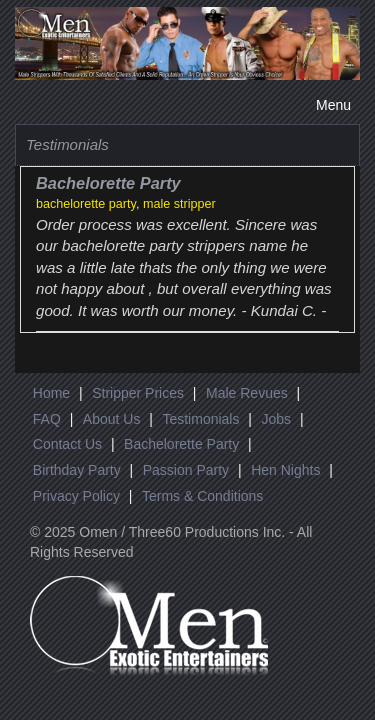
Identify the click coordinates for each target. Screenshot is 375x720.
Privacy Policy (76, 496)
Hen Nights (285, 470)
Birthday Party (77, 470)
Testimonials (200, 419)
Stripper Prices (138, 393)
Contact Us (67, 444)
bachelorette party (86, 204)
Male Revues (247, 393)
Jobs (276, 419)
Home (51, 393)
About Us (112, 419)
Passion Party (186, 470)
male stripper (179, 204)
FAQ (47, 419)
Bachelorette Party (181, 444)
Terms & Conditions (202, 496)
